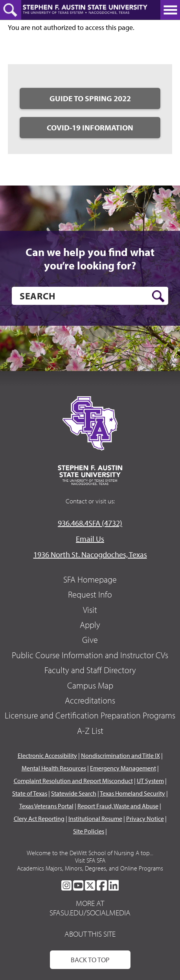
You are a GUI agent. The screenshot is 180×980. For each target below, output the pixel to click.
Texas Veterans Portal (46, 806)
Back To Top (90, 960)
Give (90, 640)
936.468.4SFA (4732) (90, 523)
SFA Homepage (90, 579)
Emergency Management (123, 768)
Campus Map (90, 685)
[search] (90, 296)
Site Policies (89, 831)
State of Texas (30, 793)
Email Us (90, 539)
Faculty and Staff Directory (90, 670)
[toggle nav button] (170, 10)
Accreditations (90, 700)
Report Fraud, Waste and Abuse (118, 806)
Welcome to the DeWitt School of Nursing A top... (90, 853)
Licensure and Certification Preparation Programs (90, 715)
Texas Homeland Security (132, 793)
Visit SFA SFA (90, 860)
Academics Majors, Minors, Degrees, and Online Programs (90, 868)
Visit (90, 610)
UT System (150, 781)
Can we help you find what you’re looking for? (90, 259)
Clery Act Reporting (39, 819)
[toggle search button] (11, 10)
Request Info (90, 594)
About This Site (90, 934)
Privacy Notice (145, 819)
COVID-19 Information (90, 127)
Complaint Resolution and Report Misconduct (73, 781)
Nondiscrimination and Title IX (120, 755)
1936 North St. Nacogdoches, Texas (90, 554)
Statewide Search (74, 793)
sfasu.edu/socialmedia (90, 913)
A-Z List (90, 731)
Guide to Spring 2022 (90, 98)
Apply (90, 625)
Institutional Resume (95, 819)
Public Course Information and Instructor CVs (90, 655)
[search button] (158, 296)
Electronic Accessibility (47, 755)
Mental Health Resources (54, 768)
